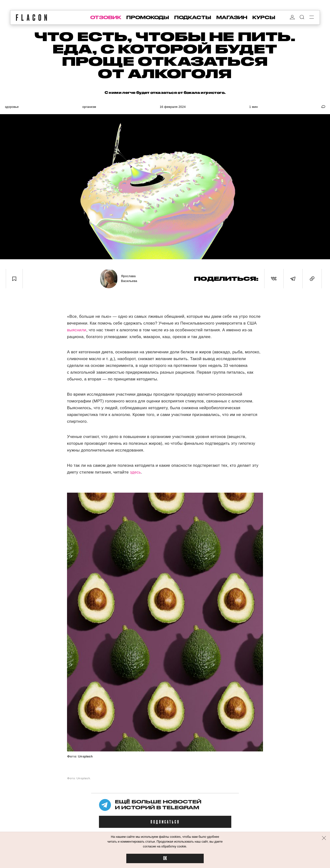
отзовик (106, 17)
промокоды (148, 17)
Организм (89, 107)
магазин (232, 17)
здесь (135, 472)
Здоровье (12, 107)
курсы (264, 17)
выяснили (77, 330)
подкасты (193, 17)
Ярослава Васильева (129, 278)
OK (165, 858)
